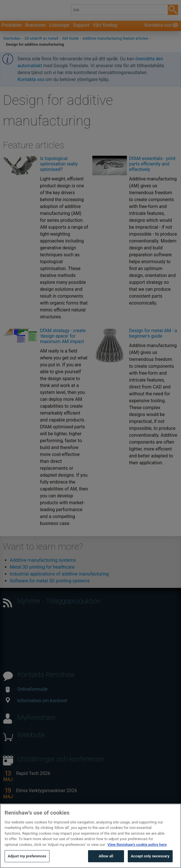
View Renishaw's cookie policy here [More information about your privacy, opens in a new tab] (137, 855)
